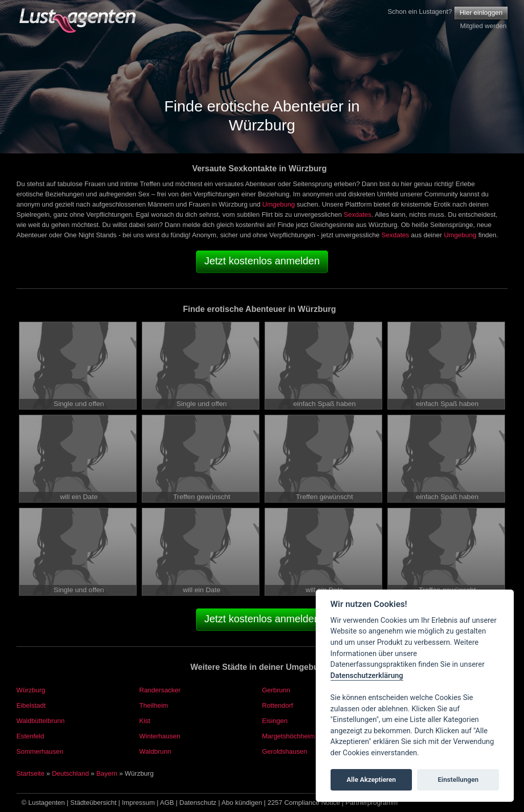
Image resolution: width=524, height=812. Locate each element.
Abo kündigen (242, 803)
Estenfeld (30, 736)
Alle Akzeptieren (371, 780)
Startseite (30, 773)
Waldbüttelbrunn (40, 721)
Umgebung (279, 204)
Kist (145, 721)
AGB (167, 803)
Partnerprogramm (372, 803)
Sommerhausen (40, 751)
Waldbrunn (155, 751)
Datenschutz (198, 803)
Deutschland (70, 773)
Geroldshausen (285, 751)
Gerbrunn (276, 690)
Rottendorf (278, 705)
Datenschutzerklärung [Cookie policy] (367, 676)
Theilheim (154, 705)
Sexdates (358, 215)
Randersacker (160, 690)
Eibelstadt (31, 705)
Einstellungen (458, 780)
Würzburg (31, 690)
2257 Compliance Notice (304, 803)
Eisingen (275, 721)
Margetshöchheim (288, 736)
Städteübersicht (93, 803)
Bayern (107, 773)
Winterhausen (160, 736)
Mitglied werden (483, 26)
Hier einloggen (481, 13)
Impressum (138, 803)
